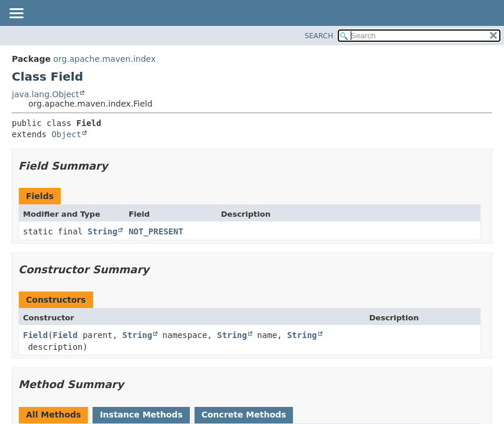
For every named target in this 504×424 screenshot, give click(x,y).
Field (35, 335)
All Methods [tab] (53, 415)
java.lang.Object (45, 94)
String (103, 231)
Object (66, 134)
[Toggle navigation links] (16, 14)
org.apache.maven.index (104, 59)
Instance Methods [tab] (141, 415)
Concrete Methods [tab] (244, 415)
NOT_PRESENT (156, 231)
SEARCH (319, 36)
